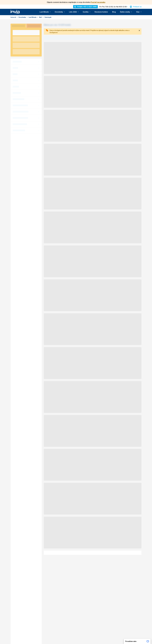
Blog (114, 12)
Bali (41, 17)
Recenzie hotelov (101, 12)
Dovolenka (22, 17)
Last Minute (33, 17)
